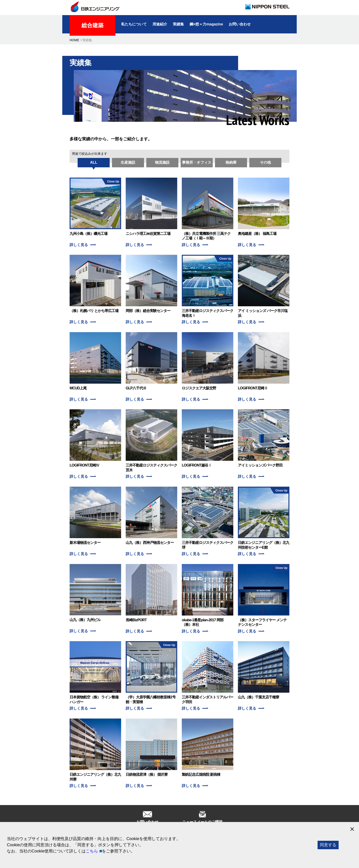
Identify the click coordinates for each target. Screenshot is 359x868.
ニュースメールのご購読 (202, 822)
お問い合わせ (240, 24)
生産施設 (128, 162)
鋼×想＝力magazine (206, 24)
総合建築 (92, 25)
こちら (92, 851)
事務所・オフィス (197, 162)
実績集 (178, 24)
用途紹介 (160, 24)
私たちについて (134, 24)
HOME (74, 40)
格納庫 (231, 162)
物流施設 (162, 162)
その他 (265, 162)
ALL (94, 162)
